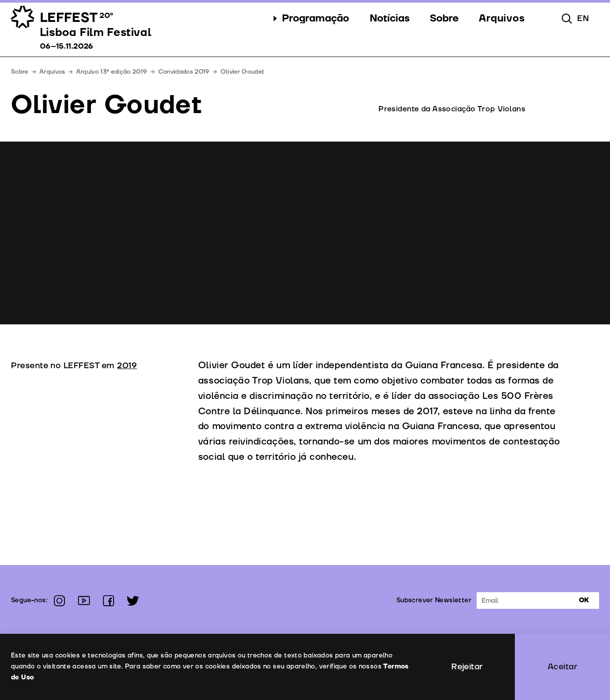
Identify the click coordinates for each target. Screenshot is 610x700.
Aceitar (562, 667)
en (583, 18)
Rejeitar (467, 667)
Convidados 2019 (184, 72)
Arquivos (52, 72)
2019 (127, 366)
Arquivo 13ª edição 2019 (112, 72)
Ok (584, 600)
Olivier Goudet (243, 72)
